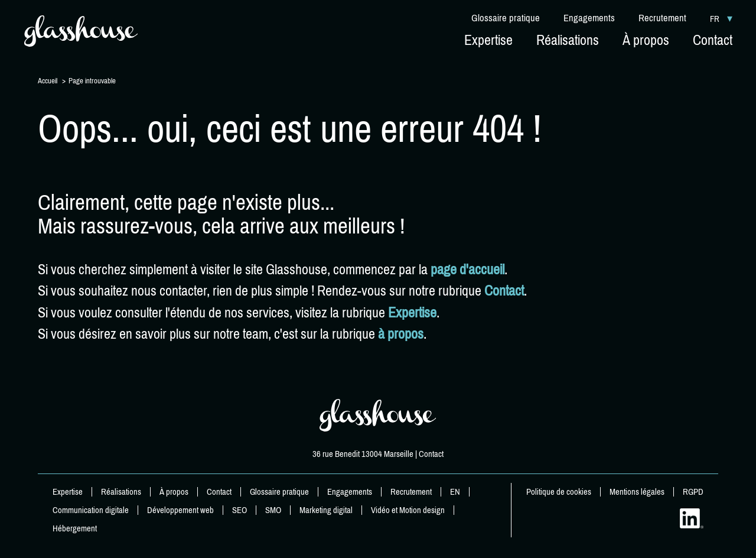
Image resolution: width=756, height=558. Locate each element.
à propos (401, 334)
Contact (504, 291)
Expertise (412, 313)
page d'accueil (467, 270)
